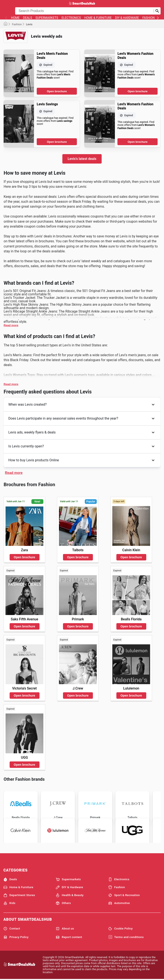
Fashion (149, 18)
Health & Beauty (70, 895)
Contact (12, 929)
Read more (11, 325)
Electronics (71, 18)
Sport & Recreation (124, 895)
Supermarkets (47, 18)
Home (15, 18)
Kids (9, 903)
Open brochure (57, 91)
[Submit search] (157, 11)
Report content (69, 937)
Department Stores (19, 895)
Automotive (119, 903)
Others (63, 903)
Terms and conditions (126, 937)
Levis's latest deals (82, 159)
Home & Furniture (98, 18)
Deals (28, 18)
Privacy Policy (16, 937)
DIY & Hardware (127, 18)
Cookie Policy (121, 929)
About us (65, 929)
